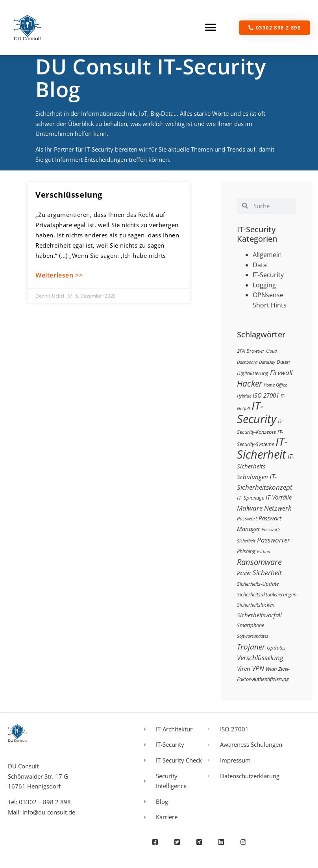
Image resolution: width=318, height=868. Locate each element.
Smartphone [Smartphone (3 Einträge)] (251, 625)
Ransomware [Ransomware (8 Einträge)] (259, 562)
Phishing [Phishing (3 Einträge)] (246, 551)
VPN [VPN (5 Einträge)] (258, 668)
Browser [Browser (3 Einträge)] (255, 351)
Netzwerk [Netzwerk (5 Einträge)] (278, 508)
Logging (264, 285)
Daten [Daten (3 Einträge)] (283, 362)
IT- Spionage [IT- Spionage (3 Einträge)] (251, 498)
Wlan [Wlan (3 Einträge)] (271, 669)
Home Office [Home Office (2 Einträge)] (275, 385)
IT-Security (268, 275)
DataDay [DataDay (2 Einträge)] (267, 362)
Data (260, 265)
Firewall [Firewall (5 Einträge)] (281, 373)
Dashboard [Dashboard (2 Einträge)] (247, 362)
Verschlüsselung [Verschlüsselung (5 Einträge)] (260, 658)
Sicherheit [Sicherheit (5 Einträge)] (267, 573)
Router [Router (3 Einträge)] (244, 573)
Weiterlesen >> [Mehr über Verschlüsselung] (59, 275)
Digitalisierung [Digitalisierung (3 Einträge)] (253, 373)
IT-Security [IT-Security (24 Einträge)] (257, 412)
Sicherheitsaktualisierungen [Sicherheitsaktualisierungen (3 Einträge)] (267, 594)
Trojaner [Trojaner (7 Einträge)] (251, 647)
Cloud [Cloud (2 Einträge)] (271, 351)
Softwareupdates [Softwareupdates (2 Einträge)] (253, 636)
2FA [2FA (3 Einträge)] (241, 351)
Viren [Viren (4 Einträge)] (244, 668)
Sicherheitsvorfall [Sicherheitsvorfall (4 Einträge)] (259, 615)
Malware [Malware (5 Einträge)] (250, 508)
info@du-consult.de (49, 812)
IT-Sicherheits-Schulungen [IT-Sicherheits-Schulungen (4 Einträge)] (265, 466)
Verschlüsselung (69, 195)
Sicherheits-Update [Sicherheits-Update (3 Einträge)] (258, 584)
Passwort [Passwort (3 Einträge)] (247, 518)
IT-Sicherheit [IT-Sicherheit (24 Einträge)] (262, 448)
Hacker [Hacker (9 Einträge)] (250, 383)
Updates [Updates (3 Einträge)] (276, 648)
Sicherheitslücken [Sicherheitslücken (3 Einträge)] (256, 605)
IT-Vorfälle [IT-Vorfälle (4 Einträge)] (279, 497)
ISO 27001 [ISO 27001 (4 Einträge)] (266, 395)
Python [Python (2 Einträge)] (263, 552)
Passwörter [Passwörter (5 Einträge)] (274, 540)
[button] (211, 28)
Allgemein (267, 255)
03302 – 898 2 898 (45, 802)
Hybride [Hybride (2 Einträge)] (244, 396)
